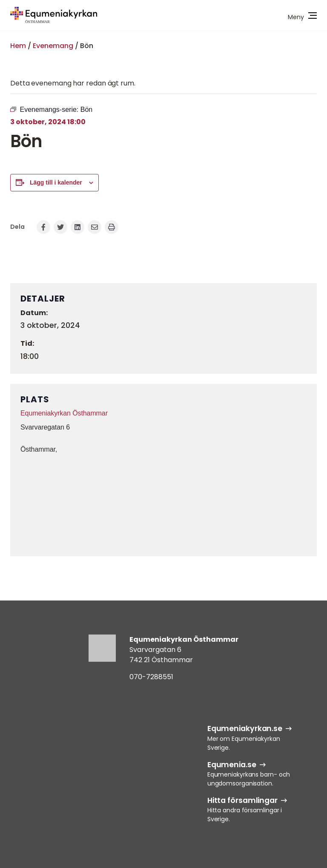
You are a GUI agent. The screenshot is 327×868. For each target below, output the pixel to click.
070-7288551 (151, 677)
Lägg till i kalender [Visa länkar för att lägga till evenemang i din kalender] (56, 182)
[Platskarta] (163, 504)
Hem (18, 46)
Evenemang (53, 46)
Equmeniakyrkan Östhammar (64, 413)
